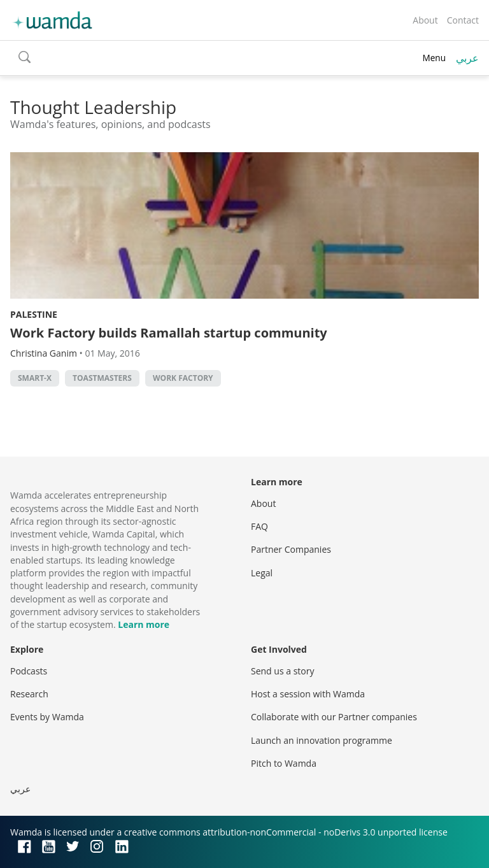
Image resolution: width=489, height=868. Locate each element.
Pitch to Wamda (284, 763)
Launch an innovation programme (322, 740)
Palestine (34, 314)
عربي (467, 58)
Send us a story (282, 671)
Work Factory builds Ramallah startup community (169, 333)
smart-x (35, 378)
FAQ (259, 526)
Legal (262, 573)
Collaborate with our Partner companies (334, 717)
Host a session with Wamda (308, 694)
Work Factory (183, 378)
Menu (434, 58)
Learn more (144, 624)
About (425, 20)
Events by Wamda (47, 717)
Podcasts (29, 671)
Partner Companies (291, 549)
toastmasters (102, 378)
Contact (463, 20)
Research (29, 694)
